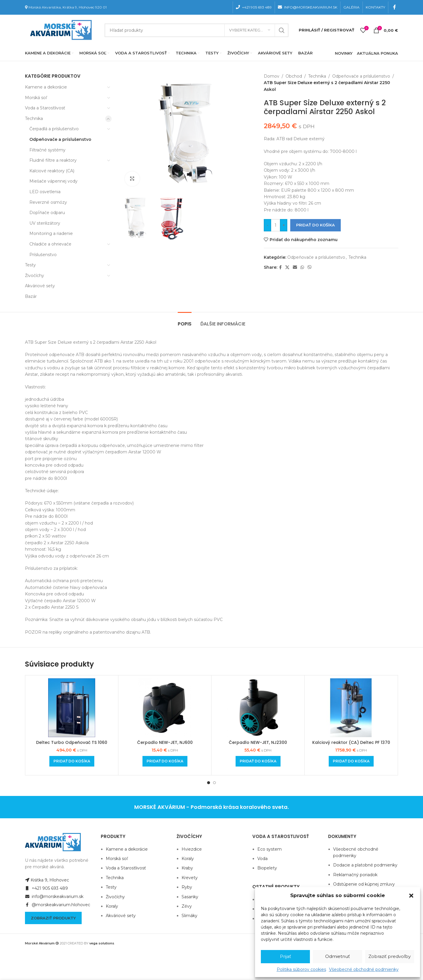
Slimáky (189, 916)
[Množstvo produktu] (276, 225)
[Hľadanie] (197, 30)
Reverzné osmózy (48, 202)
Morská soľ (36, 98)
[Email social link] (295, 267)
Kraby (187, 868)
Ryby (187, 887)
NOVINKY (344, 53)
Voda (262, 859)
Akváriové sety (40, 286)
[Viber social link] (310, 267)
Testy (30, 265)
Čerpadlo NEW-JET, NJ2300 (258, 742)
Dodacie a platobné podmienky (365, 865)
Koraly (112, 906)
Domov (272, 76)
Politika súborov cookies (301, 969)
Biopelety (267, 868)
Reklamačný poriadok (355, 875)
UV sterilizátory (45, 223)
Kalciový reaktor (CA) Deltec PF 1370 (351, 742)
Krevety (190, 878)
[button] (411, 896)
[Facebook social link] (395, 7)
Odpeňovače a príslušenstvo (60, 139)
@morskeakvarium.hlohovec (58, 905)
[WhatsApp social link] (302, 267)
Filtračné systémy (47, 150)
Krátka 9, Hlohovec (47, 880)
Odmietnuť (338, 956)
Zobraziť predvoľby (390, 956)
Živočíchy (35, 276)
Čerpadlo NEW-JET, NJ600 (165, 742)
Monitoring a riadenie (51, 233)
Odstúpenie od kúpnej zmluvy (364, 884)
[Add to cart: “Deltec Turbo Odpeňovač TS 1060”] (72, 761)
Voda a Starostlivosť (45, 108)
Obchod (294, 76)
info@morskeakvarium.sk (54, 896)
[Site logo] (60, 30)
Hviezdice (192, 849)
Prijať (286, 956)
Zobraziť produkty (53, 918)
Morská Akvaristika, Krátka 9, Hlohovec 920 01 (68, 7)
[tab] (185, 321)
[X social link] (287, 267)
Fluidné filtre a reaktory (53, 160)
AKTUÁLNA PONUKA (377, 53)
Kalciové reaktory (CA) (52, 171)
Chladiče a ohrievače (50, 244)
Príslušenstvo (43, 255)
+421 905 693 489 (46, 888)
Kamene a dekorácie (46, 87)
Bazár (31, 296)
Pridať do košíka (315, 225)
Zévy (187, 906)
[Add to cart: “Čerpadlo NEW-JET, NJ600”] (165, 761)
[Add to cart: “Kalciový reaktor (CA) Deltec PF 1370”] (351, 761)
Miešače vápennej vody (53, 181)
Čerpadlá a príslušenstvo (54, 129)
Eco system (270, 849)
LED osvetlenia (45, 192)
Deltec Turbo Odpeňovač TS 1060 (72, 742)
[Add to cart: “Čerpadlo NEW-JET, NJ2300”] (258, 761)
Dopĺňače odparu (47, 213)
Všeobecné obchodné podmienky (364, 969)
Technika (34, 118)
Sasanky (190, 897)
